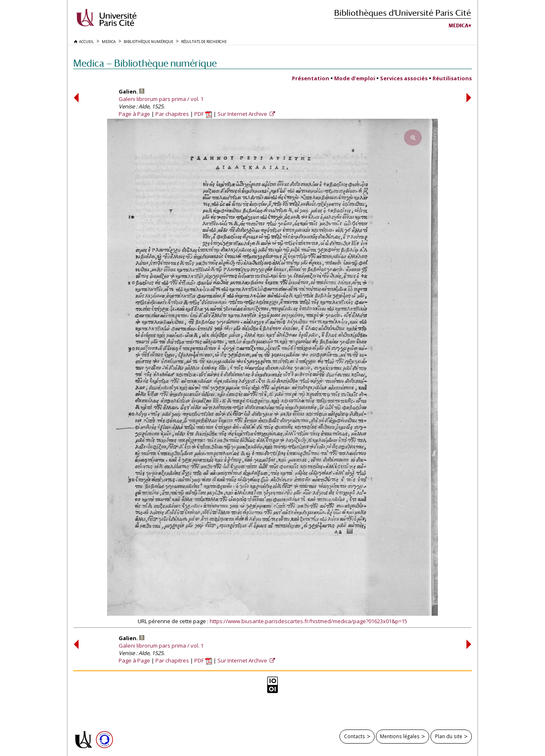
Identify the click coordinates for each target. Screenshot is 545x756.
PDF (203, 114)
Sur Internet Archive (243, 114)
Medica (459, 26)
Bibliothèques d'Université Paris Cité (403, 13)
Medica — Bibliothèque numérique (145, 63)
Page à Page (134, 114)
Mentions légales (400, 736)
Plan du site (449, 736)
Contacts (355, 736)
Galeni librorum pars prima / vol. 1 (161, 99)
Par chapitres (172, 114)
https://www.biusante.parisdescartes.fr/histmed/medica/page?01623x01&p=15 (308, 621)
